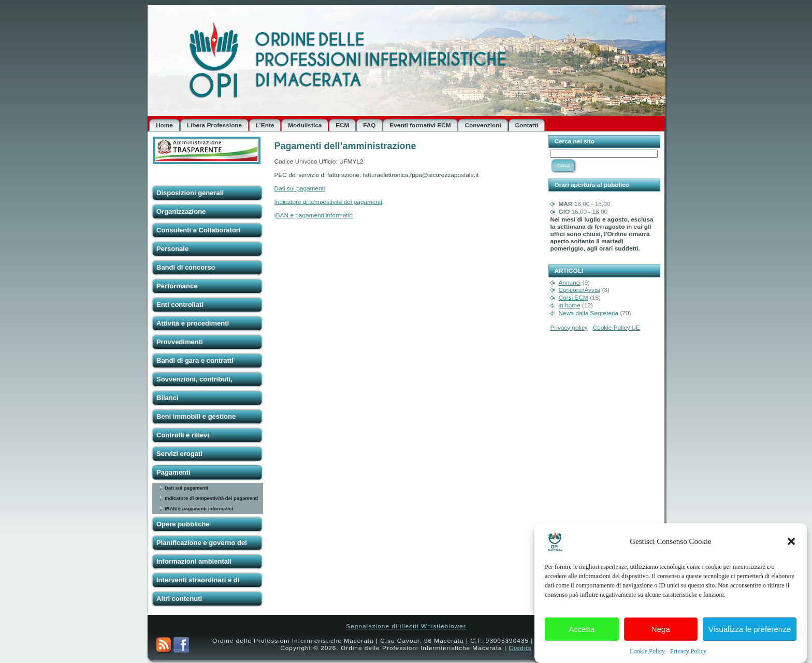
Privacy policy (569, 328)
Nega (661, 637)
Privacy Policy (688, 659)
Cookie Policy (647, 659)
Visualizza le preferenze (750, 637)
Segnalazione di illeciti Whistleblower (406, 626)
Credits (520, 648)
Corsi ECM (573, 298)
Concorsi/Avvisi (579, 290)
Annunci (569, 283)
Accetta (582, 637)
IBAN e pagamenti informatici (199, 509)
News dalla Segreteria (588, 313)
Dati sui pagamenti (186, 488)
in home (569, 305)
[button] (791, 550)
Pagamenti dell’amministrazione (345, 146)
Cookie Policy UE (617, 328)
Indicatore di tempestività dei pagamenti (211, 498)
